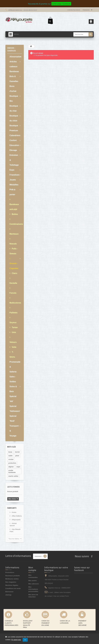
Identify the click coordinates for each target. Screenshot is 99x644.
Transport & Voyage (14, 431)
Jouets (13, 180)
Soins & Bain (13, 389)
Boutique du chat (14, 108)
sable (10, 456)
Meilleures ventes (12, 579)
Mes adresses (34, 584)
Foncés (13, 293)
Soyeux (13, 322)
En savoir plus (16, 640)
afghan (11, 467)
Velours (13, 342)
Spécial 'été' (13, 399)
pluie (17, 456)
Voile (14, 347)
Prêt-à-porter (13, 192)
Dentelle (13, 283)
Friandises (14, 175)
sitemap (8, 595)
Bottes (15, 214)
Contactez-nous (74, 10)
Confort (13, 140)
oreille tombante (12, 471)
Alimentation (16, 57)
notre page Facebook (61, 4)
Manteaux (14, 234)
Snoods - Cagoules (14, 266)
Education (14, 145)
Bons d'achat (13, 89)
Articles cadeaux (13, 64)
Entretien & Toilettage (14, 160)
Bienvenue (9, 592)
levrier (17, 452)
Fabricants (12, 508)
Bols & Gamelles (14, 79)
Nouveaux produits (13, 576)
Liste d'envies (13, 487)
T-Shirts (12, 354)
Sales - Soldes (13, 379)
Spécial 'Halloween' (15, 409)
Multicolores (15, 303)
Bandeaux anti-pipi (14, 207)
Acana (14, 512)
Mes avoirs (32, 581)
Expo (12, 170)
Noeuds (13, 244)
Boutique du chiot (14, 118)
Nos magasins (11, 582)
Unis (14, 332)
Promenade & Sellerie (15, 367)
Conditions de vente (13, 588)
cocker (11, 459)
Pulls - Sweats (14, 251)
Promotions (10, 572)
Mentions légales (12, 585)
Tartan (14, 327)
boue (10, 452)
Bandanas (14, 71)
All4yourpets (16, 520)
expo (18, 467)
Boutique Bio (14, 99)
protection (12, 463)
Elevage (13, 150)
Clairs (14, 273)
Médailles (14, 185)
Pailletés (14, 313)
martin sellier (13, 476)
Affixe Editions (17, 516)
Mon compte (32, 569)
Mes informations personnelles (33, 589)
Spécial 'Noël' (13, 418)
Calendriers (15, 135)
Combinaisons (16, 224)
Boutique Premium (14, 128)
